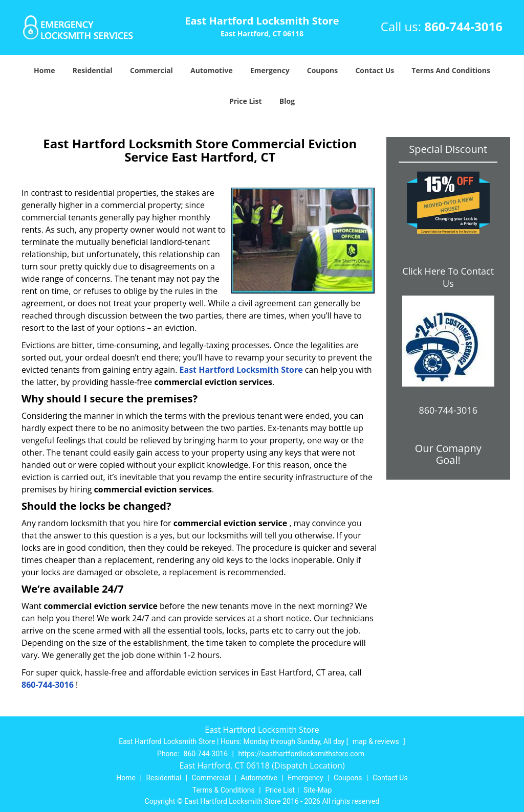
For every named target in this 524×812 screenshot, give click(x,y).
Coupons (322, 70)
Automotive (212, 70)
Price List (246, 101)
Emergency (270, 70)
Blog (287, 101)
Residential (93, 70)
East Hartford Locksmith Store (241, 370)
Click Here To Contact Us (448, 277)
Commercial (151, 70)
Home (44, 70)
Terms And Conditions (451, 70)
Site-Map (318, 790)
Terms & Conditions (224, 790)
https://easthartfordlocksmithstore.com (301, 754)
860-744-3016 (463, 26)
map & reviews (377, 741)
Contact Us (375, 70)
